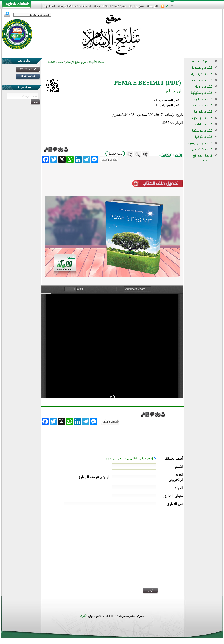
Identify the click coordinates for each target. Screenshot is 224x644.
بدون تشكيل (115, 154)
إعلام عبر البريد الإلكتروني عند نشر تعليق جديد (130, 459)
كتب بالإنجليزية (202, 68)
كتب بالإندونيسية (200, 143)
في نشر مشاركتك (28, 69)
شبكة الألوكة (96, 62)
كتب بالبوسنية (202, 131)
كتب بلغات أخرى (201, 149)
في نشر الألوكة (28, 76)
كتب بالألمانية (203, 105)
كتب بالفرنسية (202, 74)
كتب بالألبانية (203, 99)
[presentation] (149, 577)
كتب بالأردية (204, 87)
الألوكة (84, 616)
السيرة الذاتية (202, 61)
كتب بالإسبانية (202, 80)
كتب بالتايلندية (202, 124)
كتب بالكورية (203, 112)
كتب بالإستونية (202, 93)
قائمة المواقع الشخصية (203, 158)
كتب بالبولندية (202, 118)
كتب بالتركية (203, 137)
